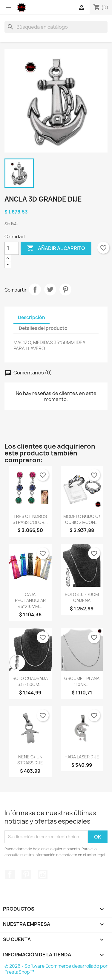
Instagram (43, 874)
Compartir (35, 289)
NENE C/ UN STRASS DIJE (30, 760)
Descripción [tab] (32, 317)
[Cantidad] (12, 248)
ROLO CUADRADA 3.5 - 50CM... (30, 681)
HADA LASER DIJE (82, 757)
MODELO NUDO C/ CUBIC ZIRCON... (82, 519)
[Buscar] (56, 27)
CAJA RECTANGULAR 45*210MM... (30, 600)
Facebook (10, 874)
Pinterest (65, 289)
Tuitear (50, 289)
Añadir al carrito (56, 248)
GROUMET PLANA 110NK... (82, 681)
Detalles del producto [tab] (43, 328)
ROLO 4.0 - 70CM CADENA (82, 597)
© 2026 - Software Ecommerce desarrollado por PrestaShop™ (56, 969)
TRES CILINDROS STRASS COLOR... (30, 519)
